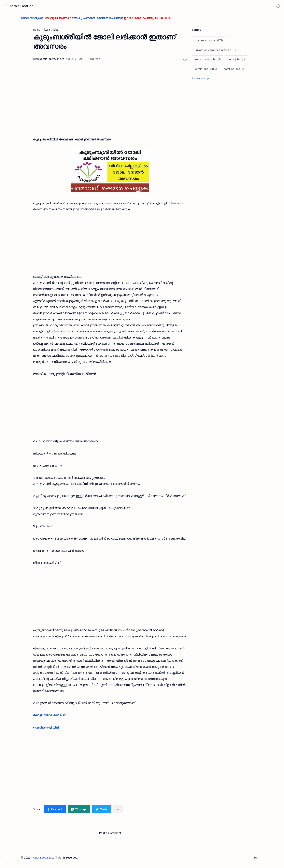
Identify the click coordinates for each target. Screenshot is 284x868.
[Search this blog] (82, 6)
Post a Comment (117, 835)
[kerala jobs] (213, 71)
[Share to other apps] (125, 811)
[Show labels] (210, 80)
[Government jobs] (216, 42)
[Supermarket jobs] (215, 61)
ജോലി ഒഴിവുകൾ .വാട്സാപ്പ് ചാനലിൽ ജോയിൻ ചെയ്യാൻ (103, 20)
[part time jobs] (241, 71)
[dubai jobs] (243, 61)
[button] (277, 6)
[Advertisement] (117, 99)
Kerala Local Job (23, 6)
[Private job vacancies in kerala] (222, 52)
